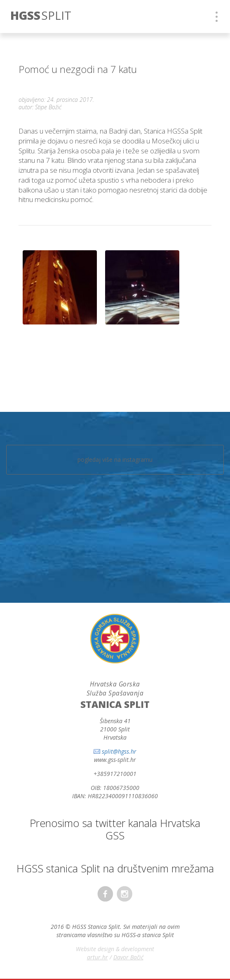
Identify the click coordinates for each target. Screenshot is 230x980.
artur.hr (97, 957)
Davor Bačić (128, 957)
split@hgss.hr (119, 751)
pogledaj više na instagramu (115, 459)
